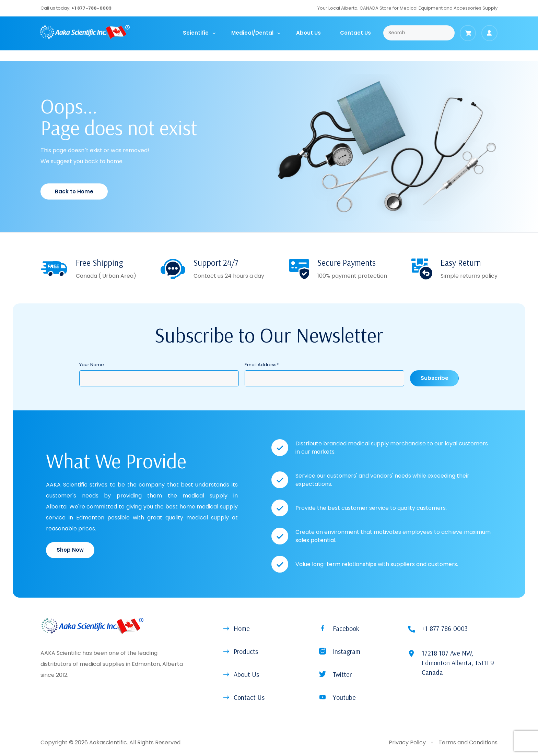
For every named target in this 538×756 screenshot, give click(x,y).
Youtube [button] (344, 697)
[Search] (419, 33)
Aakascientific (108, 742)
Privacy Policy (407, 742)
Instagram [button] (347, 651)
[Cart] (468, 33)
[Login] (489, 33)
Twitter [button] (342, 674)
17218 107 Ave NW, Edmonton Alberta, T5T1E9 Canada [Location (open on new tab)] (458, 663)
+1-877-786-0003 (445, 628)
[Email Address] (324, 378)
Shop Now (70, 550)
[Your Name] (159, 378)
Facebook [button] (346, 628)
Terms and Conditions (468, 742)
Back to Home (74, 191)
